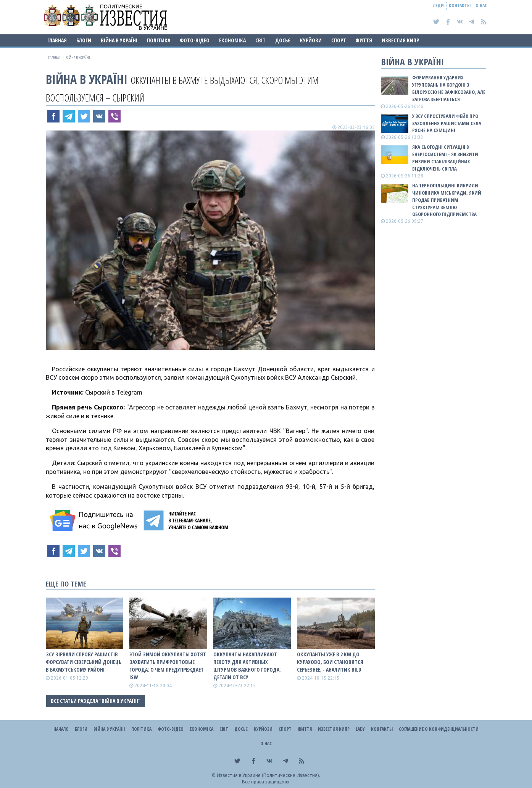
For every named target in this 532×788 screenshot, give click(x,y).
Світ (260, 40)
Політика (159, 40)
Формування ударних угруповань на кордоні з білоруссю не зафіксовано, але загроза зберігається (449, 88)
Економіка (232, 40)
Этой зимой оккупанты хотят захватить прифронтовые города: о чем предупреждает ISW (168, 666)
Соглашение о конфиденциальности (439, 729)
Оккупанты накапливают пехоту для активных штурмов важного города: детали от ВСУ (247, 666)
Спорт (339, 40)
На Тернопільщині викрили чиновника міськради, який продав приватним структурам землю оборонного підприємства (447, 200)
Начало (61, 729)
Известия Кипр (400, 40)
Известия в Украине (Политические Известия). (268, 775)
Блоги (84, 40)
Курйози (311, 40)
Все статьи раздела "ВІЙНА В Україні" (96, 701)
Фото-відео (195, 40)
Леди (438, 6)
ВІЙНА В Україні (119, 40)
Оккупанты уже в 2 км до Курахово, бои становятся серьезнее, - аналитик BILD (330, 662)
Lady (360, 729)
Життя (364, 40)
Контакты (460, 6)
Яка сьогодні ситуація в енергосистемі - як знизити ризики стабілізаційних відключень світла (445, 158)
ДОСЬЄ (283, 40)
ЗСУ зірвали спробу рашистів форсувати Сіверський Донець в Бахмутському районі (84, 662)
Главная (57, 40)
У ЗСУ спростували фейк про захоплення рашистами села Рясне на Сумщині (447, 123)
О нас (481, 6)
